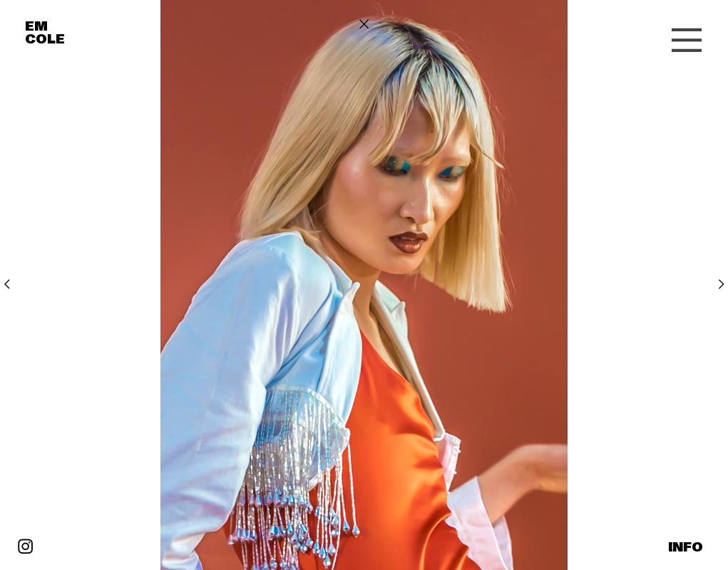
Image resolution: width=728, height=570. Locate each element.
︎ (364, 24)
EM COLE (45, 33)
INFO (686, 547)
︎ (721, 284)
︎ (687, 41)
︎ (25, 547)
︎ (7, 284)
